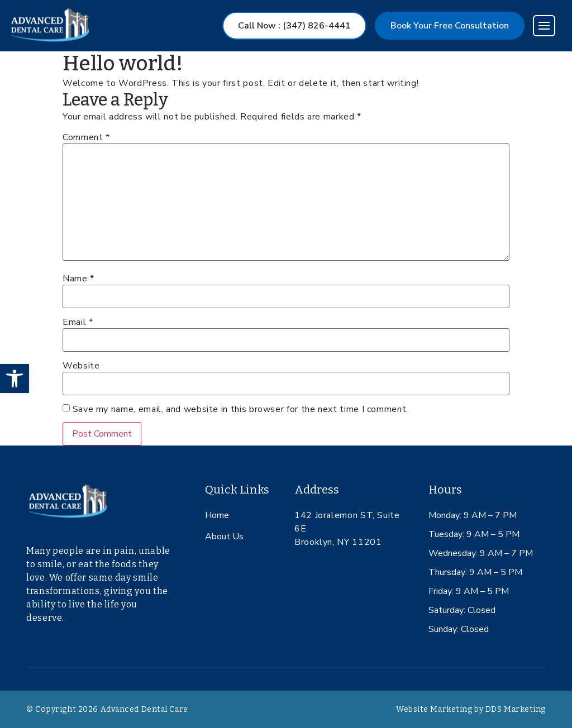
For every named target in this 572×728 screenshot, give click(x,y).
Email (78, 322)
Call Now (294, 26)
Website (81, 366)
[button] (15, 379)
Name (78, 279)
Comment (86, 137)
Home (217, 515)
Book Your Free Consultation (450, 26)
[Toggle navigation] (544, 26)
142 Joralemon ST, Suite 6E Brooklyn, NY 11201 (347, 529)
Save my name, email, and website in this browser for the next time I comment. (240, 409)
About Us (224, 537)
